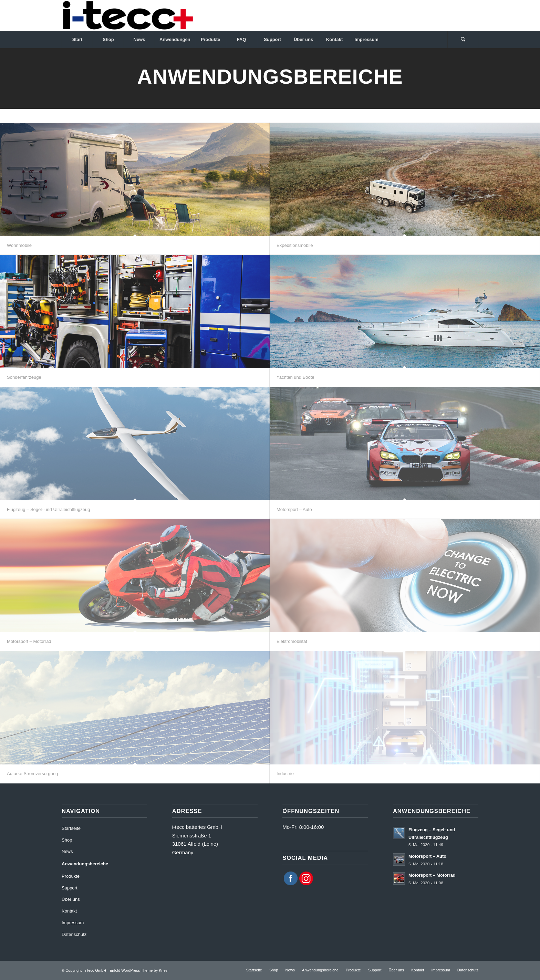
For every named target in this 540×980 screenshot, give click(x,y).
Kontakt (69, 911)
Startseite (71, 828)
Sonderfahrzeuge (24, 377)
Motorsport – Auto (294, 509)
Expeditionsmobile (295, 245)
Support (70, 888)
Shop (67, 840)
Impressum (73, 923)
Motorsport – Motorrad (29, 641)
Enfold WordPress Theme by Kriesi (139, 970)
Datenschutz (74, 934)
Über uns (71, 899)
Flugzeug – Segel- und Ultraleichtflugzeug (48, 509)
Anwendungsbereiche (85, 864)
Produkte (71, 876)
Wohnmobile (19, 245)
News (67, 851)
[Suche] (463, 40)
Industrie (285, 774)
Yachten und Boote (295, 377)
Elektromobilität (292, 641)
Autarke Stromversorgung (32, 774)
